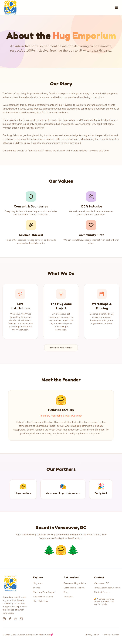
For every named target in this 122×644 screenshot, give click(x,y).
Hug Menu (38, 583)
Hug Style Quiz (41, 601)
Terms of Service (111, 635)
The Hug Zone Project (44, 592)
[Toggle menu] (116, 8)
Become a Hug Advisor (61, 348)
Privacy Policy (92, 635)
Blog (66, 592)
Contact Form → (102, 592)
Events (36, 588)
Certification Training (74, 588)
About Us (68, 597)
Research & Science (43, 597)
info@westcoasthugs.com (107, 588)
